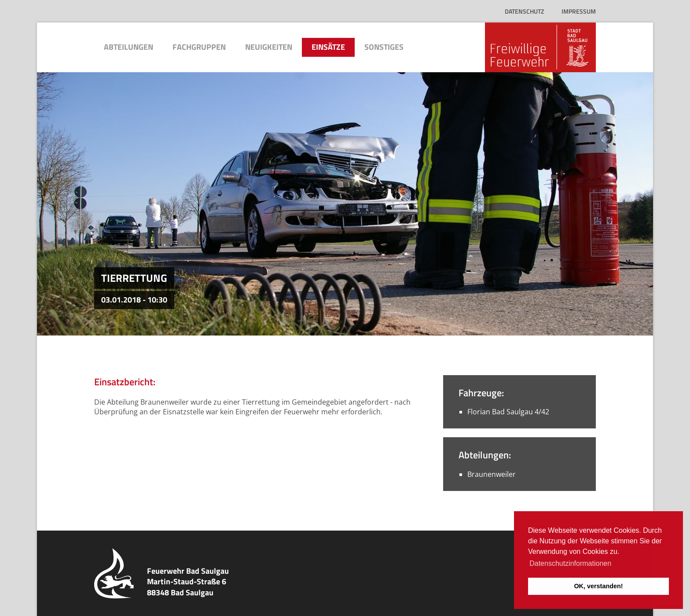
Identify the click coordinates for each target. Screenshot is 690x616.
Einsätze (328, 47)
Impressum (579, 11)
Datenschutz (524, 11)
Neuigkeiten (269, 47)
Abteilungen (128, 47)
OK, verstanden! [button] (598, 586)
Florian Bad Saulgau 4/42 (508, 412)
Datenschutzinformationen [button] (570, 563)
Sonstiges (384, 47)
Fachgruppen (199, 47)
